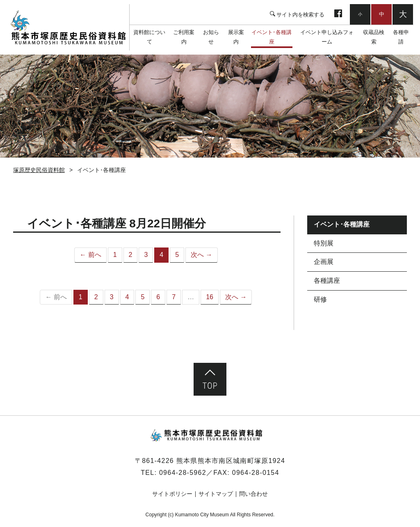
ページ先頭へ (210, 379)
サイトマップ (216, 494)
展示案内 (236, 37)
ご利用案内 (184, 37)
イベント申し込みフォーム (327, 37)
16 (210, 297)
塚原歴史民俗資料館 (68, 27)
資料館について (149, 37)
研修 (320, 299)
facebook (338, 14)
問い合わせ (253, 494)
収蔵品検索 (374, 37)
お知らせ (211, 37)
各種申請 (401, 37)
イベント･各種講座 (272, 37)
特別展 (324, 243)
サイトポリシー (172, 494)
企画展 (324, 262)
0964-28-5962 (183, 473)
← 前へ (90, 255)
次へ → (201, 255)
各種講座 (327, 281)
